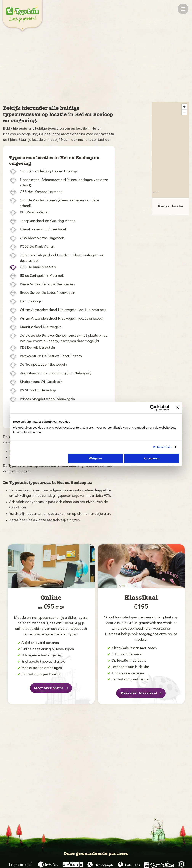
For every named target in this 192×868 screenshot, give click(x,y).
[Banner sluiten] (178, 408)
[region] (170, 150)
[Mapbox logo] (155, 194)
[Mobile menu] (183, 9)
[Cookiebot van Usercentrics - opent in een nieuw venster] (153, 408)
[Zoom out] (184, 112)
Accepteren (152, 458)
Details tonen (163, 447)
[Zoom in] (184, 107)
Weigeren (95, 458)
